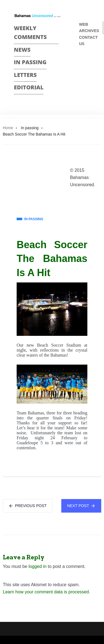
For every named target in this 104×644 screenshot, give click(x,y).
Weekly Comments (30, 33)
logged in (38, 566)
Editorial (29, 87)
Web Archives (89, 28)
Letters (25, 75)
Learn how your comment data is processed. (46, 592)
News (22, 50)
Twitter (81, 72)
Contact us (88, 41)
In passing (30, 62)
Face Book (81, 62)
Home (8, 128)
